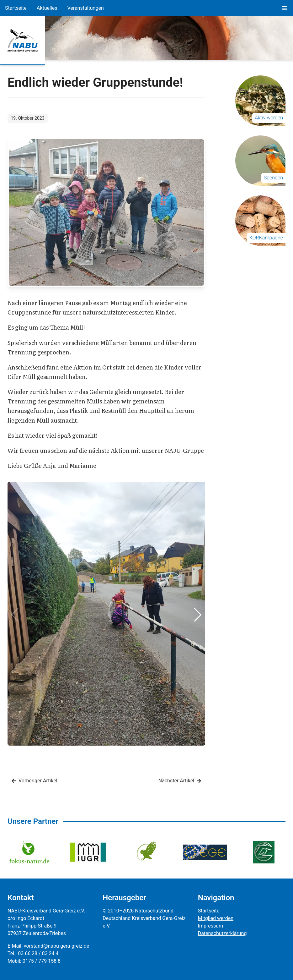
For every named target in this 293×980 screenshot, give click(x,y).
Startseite (16, 8)
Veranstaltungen (85, 8)
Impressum (211, 926)
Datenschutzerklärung (222, 933)
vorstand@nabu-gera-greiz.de (56, 946)
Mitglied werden (216, 918)
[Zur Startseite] (23, 41)
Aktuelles (47, 8)
